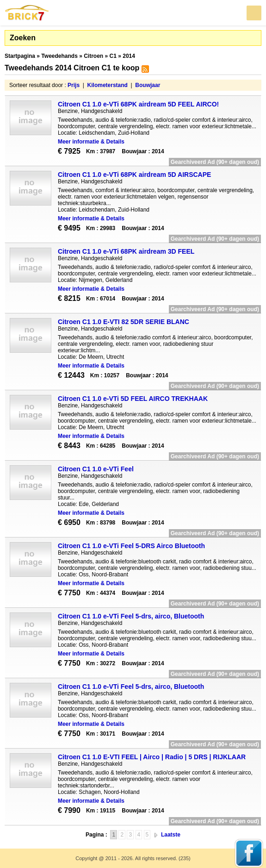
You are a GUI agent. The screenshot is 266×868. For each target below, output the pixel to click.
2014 (129, 56)
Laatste (171, 835)
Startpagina (20, 56)
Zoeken (23, 38)
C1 (113, 56)
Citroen (93, 56)
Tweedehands (59, 56)
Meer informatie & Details (91, 142)
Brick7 (27, 13)
